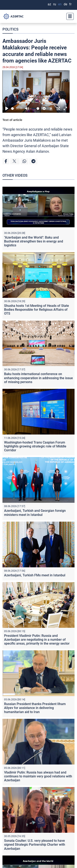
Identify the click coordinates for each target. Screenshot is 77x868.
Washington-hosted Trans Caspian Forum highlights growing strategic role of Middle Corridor (35, 446)
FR (70, 4)
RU (55, 4)
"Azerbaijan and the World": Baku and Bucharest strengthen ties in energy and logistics (34, 241)
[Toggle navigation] (69, 16)
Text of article (12, 120)
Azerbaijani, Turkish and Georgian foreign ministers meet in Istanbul (35, 513)
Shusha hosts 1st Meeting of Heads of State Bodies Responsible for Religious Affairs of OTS (37, 310)
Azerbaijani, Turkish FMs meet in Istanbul (35, 575)
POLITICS (10, 29)
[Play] (7, 108)
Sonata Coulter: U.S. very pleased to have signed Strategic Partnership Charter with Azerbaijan (35, 845)
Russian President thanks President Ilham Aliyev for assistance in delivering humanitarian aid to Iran (35, 708)
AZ (49, 4)
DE (65, 4)
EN (60, 4)
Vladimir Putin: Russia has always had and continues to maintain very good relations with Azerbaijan (38, 776)
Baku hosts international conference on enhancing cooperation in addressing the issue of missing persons (38, 378)
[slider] (13, 109)
